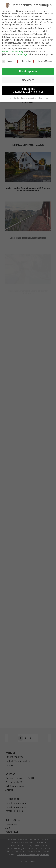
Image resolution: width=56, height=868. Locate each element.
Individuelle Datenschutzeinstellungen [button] (28, 90)
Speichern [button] (28, 80)
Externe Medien (43, 61)
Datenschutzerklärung (13, 52)
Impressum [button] (44, 98)
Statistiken (24, 61)
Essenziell (9, 61)
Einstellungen (22, 54)
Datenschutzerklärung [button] (29, 98)
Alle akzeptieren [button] (28, 71)
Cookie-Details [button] (14, 98)
